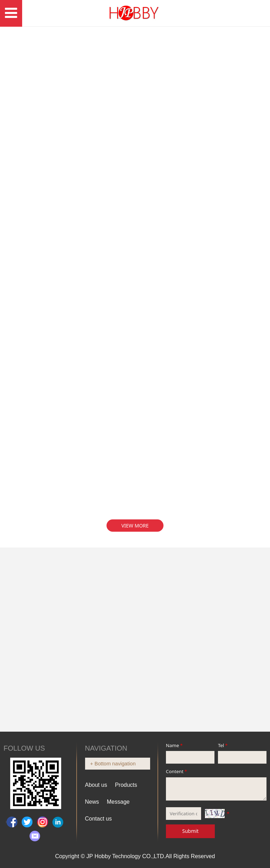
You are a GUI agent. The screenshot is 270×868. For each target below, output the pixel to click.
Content (177, 771)
